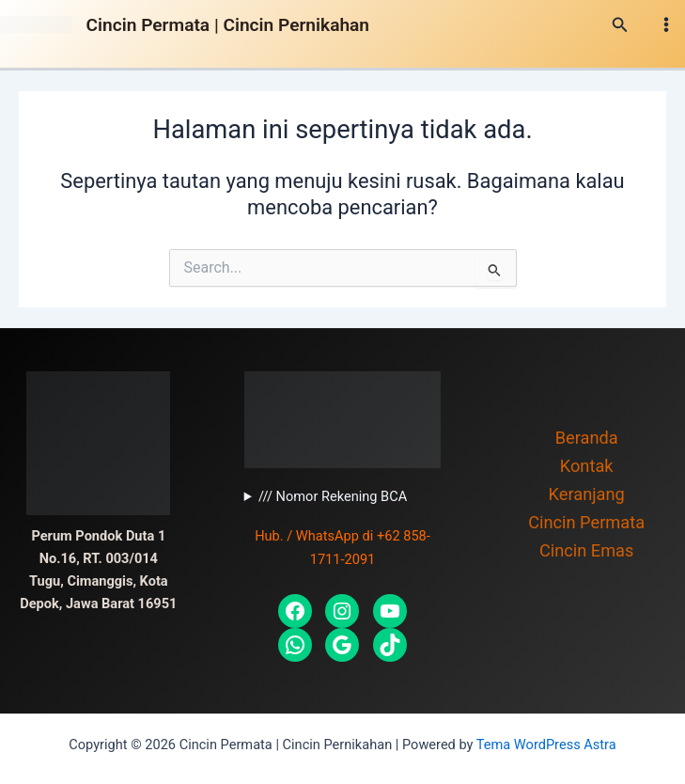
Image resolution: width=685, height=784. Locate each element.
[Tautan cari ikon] (620, 25)
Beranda (587, 438)
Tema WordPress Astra (546, 745)
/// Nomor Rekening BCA (333, 496)
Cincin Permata (586, 522)
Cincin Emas (587, 550)
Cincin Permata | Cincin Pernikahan (228, 25)
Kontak (587, 466)
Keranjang (587, 494)
